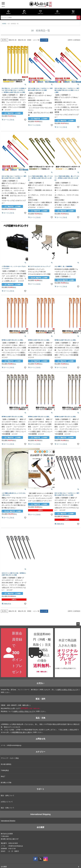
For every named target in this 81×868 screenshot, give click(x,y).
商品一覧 (24, 12)
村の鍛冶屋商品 (6, 764)
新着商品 (8, 12)
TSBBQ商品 (5, 770)
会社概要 (40, 827)
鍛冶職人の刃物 (6, 783)
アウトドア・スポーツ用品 (10, 758)
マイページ (57, 12)
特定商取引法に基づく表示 (22, 732)
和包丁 (3, 776)
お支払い (40, 683)
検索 (78, 17)
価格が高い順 (22, 40)
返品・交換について (8, 808)
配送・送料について (8, 795)
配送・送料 (40, 699)
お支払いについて (7, 802)
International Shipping (40, 814)
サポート (40, 789)
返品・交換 (40, 718)
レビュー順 (36, 40)
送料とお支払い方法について (67, 690)
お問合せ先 (40, 739)
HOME (4, 24)
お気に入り (40, 12)
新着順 (29, 40)
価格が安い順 (13, 40)
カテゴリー (40, 752)
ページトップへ (78, 624)
